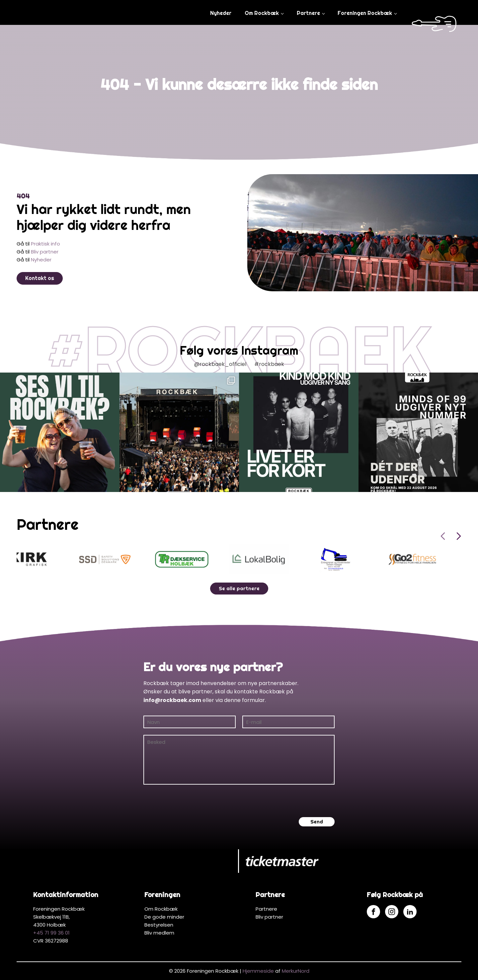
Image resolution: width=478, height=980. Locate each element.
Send (317, 822)
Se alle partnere (239, 588)
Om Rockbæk (262, 13)
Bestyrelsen (159, 925)
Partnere (308, 13)
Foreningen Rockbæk (365, 13)
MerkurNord (296, 971)
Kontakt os (40, 278)
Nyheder (221, 13)
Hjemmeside (258, 971)
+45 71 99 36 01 (51, 933)
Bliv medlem (159, 933)
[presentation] (194, 801)
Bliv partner (45, 252)
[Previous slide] (443, 536)
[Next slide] (459, 536)
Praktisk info (45, 244)
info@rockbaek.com (172, 700)
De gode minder (164, 917)
